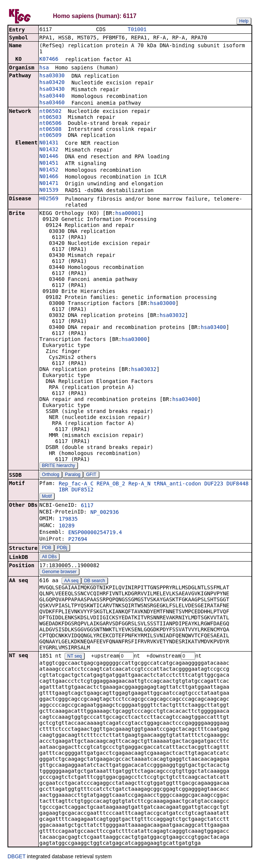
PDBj (62, 548)
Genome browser (59, 572)
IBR (63, 490)
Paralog (73, 475)
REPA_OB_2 (111, 484)
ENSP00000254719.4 (95, 533)
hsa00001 (128, 214)
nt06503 (50, 118)
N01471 (49, 184)
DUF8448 (237, 484)
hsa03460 (52, 103)
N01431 (49, 143)
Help (244, 21)
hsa (44, 68)
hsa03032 (172, 316)
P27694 (78, 540)
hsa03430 (52, 90)
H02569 (49, 199)
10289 (66, 526)
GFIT (91, 475)
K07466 (49, 60)
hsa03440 (52, 96)
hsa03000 (163, 304)
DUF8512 (82, 490)
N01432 (49, 150)
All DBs (49, 557)
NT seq (74, 657)
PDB (47, 548)
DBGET (17, 857)
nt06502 (50, 112)
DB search (95, 581)
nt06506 (50, 124)
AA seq (71, 581)
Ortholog (51, 475)
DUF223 (214, 484)
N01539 (49, 191)
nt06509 (50, 136)
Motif (47, 497)
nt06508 (50, 130)
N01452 (49, 170)
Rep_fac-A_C (76, 484)
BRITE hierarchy (59, 466)
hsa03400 (213, 328)
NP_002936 (105, 513)
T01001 (137, 30)
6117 (87, 506)
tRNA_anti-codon (177, 484)
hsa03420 (52, 83)
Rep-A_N (139, 484)
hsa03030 (52, 76)
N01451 (49, 164)
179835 (68, 520)
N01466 (49, 177)
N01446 (49, 157)
